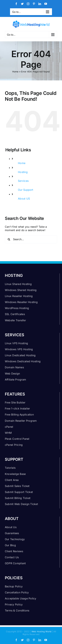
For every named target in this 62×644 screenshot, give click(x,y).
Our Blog (10, 545)
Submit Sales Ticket (17, 486)
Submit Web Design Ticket (21, 504)
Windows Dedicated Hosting (23, 361)
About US (24, 199)
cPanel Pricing (14, 445)
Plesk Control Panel (17, 439)
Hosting (23, 172)
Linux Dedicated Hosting (20, 355)
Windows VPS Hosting (19, 349)
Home (15, 72)
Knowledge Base (15, 474)
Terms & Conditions (17, 610)
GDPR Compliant (15, 563)
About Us (11, 527)
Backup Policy (14, 586)
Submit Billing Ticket (18, 498)
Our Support (26, 190)
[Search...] (31, 239)
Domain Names (14, 367)
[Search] (9, 239)
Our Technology (15, 539)
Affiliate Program (15, 380)
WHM (8, 433)
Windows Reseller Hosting (21, 302)
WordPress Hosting (17, 308)
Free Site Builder (15, 402)
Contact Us (12, 557)
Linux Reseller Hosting (19, 296)
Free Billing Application (19, 415)
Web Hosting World (41, 631)
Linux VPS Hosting (16, 343)
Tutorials (10, 468)
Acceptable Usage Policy (21, 598)
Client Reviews (14, 551)
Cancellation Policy (17, 592)
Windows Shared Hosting (21, 290)
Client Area (12, 480)
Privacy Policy (14, 604)
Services (23, 181)
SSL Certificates (15, 314)
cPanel (9, 427)
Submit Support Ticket (19, 492)
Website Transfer (15, 320)
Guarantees (12, 533)
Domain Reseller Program (21, 421)
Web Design (12, 374)
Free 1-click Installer (17, 409)
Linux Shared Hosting (18, 284)
